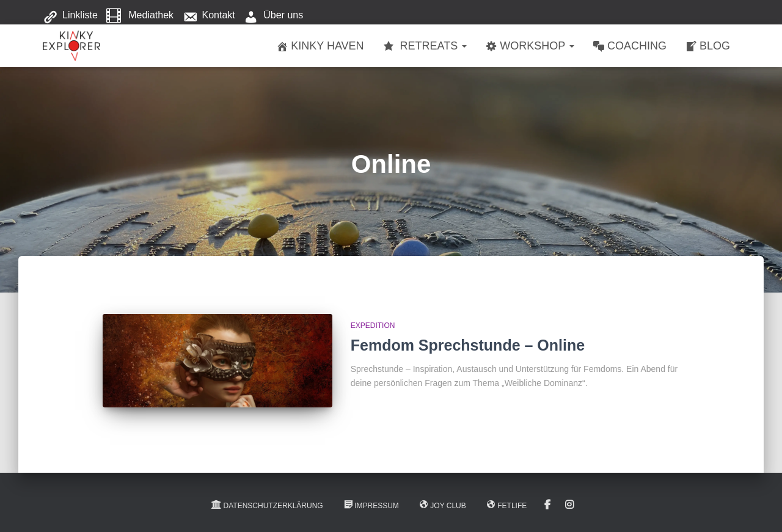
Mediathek (140, 16)
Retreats (425, 46)
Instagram (569, 505)
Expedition (373, 326)
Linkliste (70, 16)
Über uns (273, 16)
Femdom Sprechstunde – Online (468, 345)
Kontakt (209, 16)
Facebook (547, 505)
